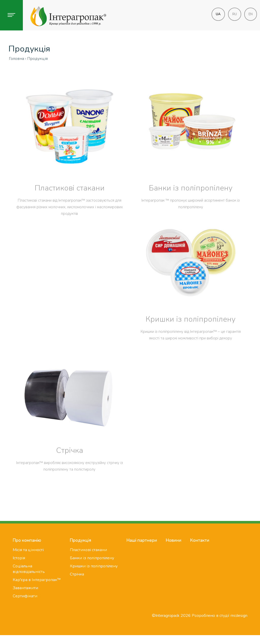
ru (235, 14)
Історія (19, 558)
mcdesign (239, 616)
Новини (174, 540)
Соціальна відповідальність (29, 569)
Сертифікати (25, 596)
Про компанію (27, 540)
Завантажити (25, 588)
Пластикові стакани (70, 202)
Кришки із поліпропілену (191, 333)
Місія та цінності (28, 550)
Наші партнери (142, 540)
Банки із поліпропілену (191, 202)
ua (218, 14)
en (251, 14)
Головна (17, 59)
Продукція (80, 540)
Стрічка (70, 465)
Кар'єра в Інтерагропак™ (37, 580)
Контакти (200, 540)
